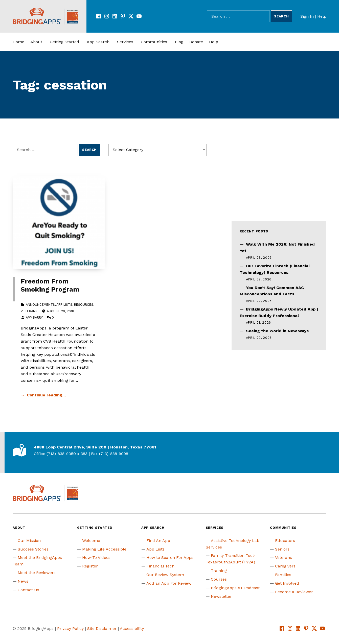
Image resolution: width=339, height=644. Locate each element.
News (23, 581)
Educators (285, 541)
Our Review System (165, 575)
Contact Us (28, 590)
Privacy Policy (70, 628)
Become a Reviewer (294, 592)
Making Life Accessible (104, 549)
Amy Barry (34, 317)
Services (125, 42)
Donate (196, 42)
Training (219, 571)
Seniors (282, 549)
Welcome (91, 541)
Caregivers (285, 566)
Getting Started (64, 42)
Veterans (29, 311)
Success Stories (33, 549)
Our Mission (29, 541)
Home (18, 42)
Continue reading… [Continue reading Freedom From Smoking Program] (46, 395)
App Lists (64, 305)
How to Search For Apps (170, 557)
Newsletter (221, 596)
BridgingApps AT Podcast (235, 588)
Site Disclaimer (102, 628)
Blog (179, 42)
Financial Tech (160, 566)
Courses (219, 579)
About (36, 42)
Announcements (40, 305)
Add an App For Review (169, 583)
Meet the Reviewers (37, 573)
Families (283, 575)
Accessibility (132, 628)
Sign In (307, 16)
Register (90, 566)
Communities (154, 42)
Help (322, 16)
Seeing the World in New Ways (277, 331)
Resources (84, 305)
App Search (98, 42)
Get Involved (287, 583)
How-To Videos (96, 557)
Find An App (158, 541)
